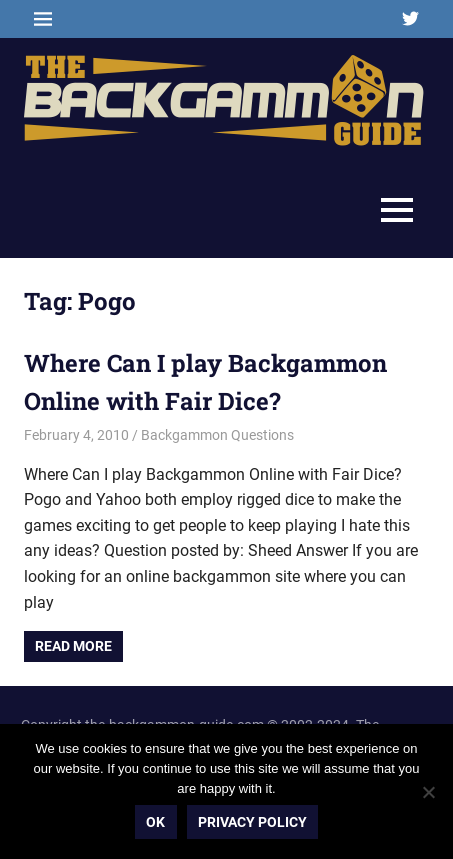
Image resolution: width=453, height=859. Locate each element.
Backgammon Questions (217, 435)
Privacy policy (252, 822)
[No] (428, 792)
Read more (73, 646)
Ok (155, 822)
